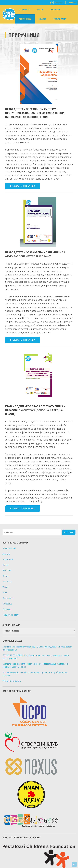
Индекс (42, 19)
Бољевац (7, 582)
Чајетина (7, 571)
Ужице (6, 587)
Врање (6, 576)
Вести (40, 10)
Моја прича (8, 560)
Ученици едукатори (12, 681)
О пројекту (24, 10)
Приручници (25, 19)
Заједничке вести (11, 615)
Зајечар (6, 554)
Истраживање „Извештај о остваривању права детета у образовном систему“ (35, 674)
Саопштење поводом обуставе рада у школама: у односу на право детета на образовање (37, 648)
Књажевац (8, 598)
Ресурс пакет (60, 19)
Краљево (7, 609)
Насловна (59, 3)
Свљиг (6, 565)
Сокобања (7, 604)
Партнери (55, 10)
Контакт (72, 3)
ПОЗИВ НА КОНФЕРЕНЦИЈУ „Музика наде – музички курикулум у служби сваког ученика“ (36, 657)
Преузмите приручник (23, 186)
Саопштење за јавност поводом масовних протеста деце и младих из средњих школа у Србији (35, 665)
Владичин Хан (9, 548)
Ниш (5, 593)
